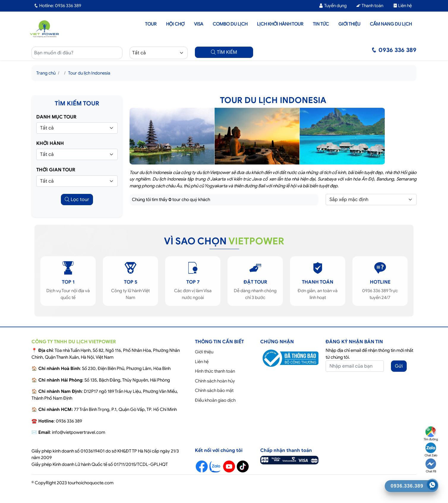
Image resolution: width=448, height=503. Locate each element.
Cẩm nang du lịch (391, 24)
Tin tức (321, 24)
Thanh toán (370, 6)
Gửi (399, 366)
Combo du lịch (230, 24)
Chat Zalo (431, 450)
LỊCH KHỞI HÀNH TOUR (280, 24)
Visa (199, 24)
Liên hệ (402, 6)
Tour (151, 24)
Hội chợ (175, 24)
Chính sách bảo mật (214, 390)
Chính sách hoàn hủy (215, 381)
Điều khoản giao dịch (215, 400)
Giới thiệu (349, 24)
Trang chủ (46, 73)
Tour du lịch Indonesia (89, 73)
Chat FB (431, 466)
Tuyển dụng (333, 6)
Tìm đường (431, 434)
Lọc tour (77, 200)
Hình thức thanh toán (215, 371)
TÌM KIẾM (224, 52)
